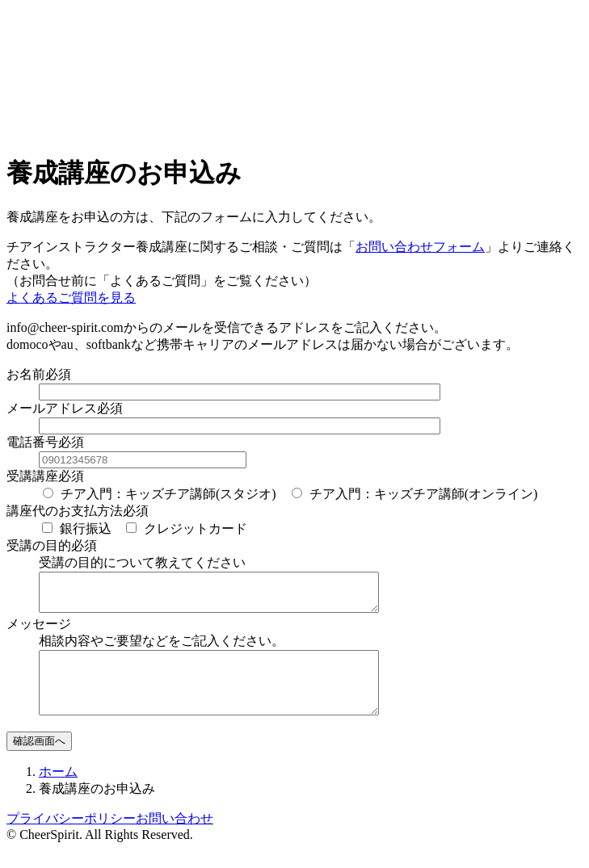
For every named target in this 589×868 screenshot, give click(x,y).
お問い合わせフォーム (420, 247)
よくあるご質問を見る (71, 298)
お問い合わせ (175, 838)
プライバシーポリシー (71, 838)
